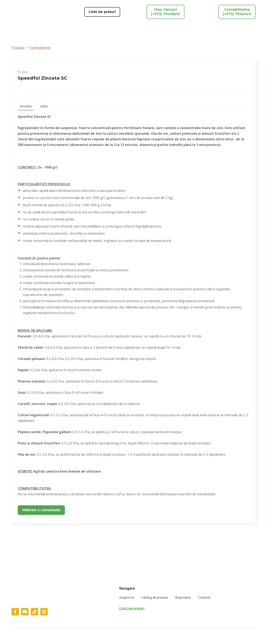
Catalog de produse (155, 597)
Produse (18, 48)
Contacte (204, 597)
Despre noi (127, 597)
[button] (102, 12)
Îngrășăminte (40, 48)
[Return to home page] (38, 12)
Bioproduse (183, 597)
